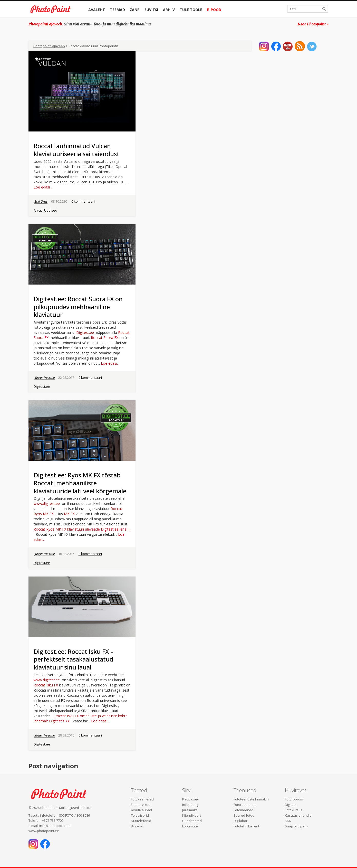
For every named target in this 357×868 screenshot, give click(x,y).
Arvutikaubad (141, 810)
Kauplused (191, 799)
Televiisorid (140, 815)
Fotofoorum (294, 799)
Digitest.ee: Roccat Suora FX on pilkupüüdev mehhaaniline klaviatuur (78, 307)
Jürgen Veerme (45, 378)
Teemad (117, 10)
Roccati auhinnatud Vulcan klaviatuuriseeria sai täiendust (76, 150)
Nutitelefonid (141, 821)
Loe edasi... (43, 187)
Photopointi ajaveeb (49, 46)
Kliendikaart (192, 815)
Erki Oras (41, 201)
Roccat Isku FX (46, 685)
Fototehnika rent (246, 826)
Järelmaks (190, 810)
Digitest (291, 805)
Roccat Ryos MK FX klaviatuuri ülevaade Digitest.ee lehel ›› (82, 529)
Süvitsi (151, 10)
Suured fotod (244, 815)
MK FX (69, 514)
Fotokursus (294, 810)
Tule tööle (191, 10)
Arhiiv (169, 10)
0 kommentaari (83, 201)
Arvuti (38, 210)
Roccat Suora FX (105, 338)
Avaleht (97, 10)
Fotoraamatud (245, 805)
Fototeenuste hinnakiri (251, 799)
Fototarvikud (141, 805)
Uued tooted (192, 821)
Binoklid (137, 826)
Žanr (135, 10)
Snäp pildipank (297, 826)
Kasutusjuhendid (298, 815)
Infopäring (190, 805)
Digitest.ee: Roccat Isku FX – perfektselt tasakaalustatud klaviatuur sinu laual (74, 659)
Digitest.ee (85, 332)
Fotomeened (243, 810)
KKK (288, 821)
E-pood (214, 10)
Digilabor (240, 821)
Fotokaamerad (142, 799)
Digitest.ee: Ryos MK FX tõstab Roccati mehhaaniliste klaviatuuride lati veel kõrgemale (80, 483)
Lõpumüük (190, 826)
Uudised (51, 210)
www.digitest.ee (47, 503)
